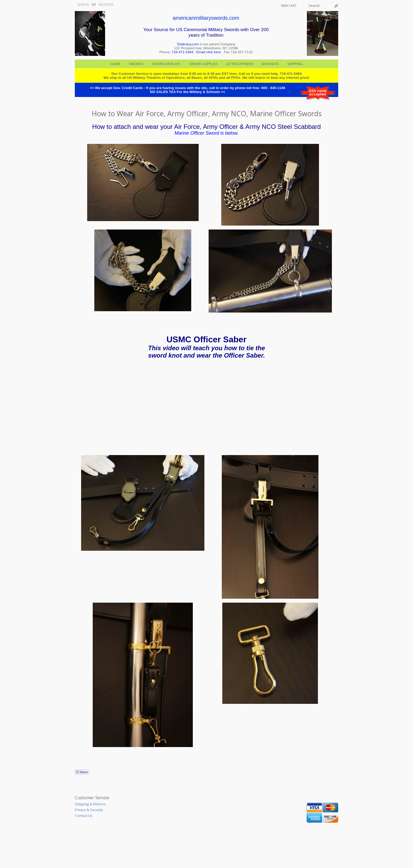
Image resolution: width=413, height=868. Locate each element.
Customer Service (92, 798)
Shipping (295, 64)
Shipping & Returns (90, 804)
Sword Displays (166, 64)
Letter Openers (240, 64)
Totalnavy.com (188, 44)
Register (106, 5)
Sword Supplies (203, 64)
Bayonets (270, 64)
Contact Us (83, 816)
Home (115, 64)
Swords (136, 64)
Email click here (208, 52)
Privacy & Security (89, 810)
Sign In (83, 5)
